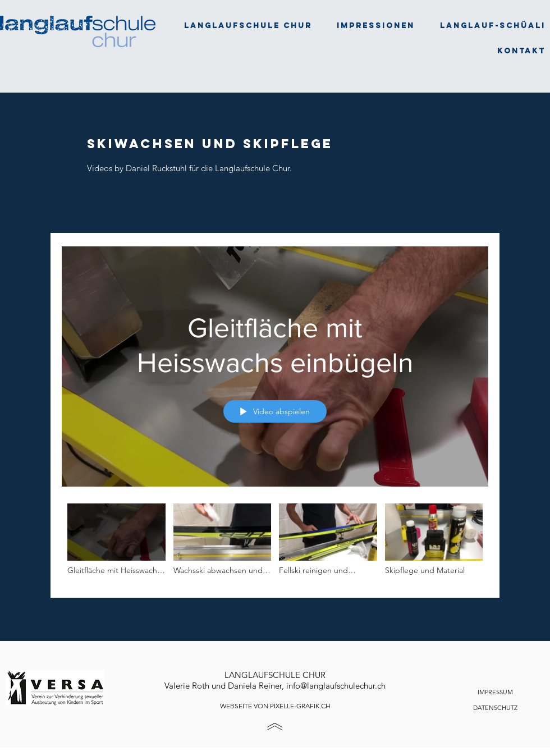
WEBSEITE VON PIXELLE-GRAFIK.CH (275, 706)
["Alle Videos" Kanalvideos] (275, 542)
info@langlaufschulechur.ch (336, 686)
